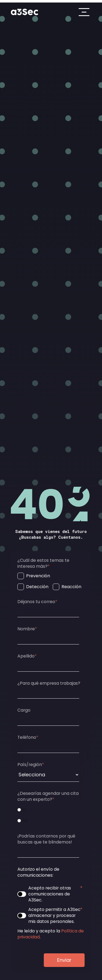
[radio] (50, 810)
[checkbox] (50, 581)
